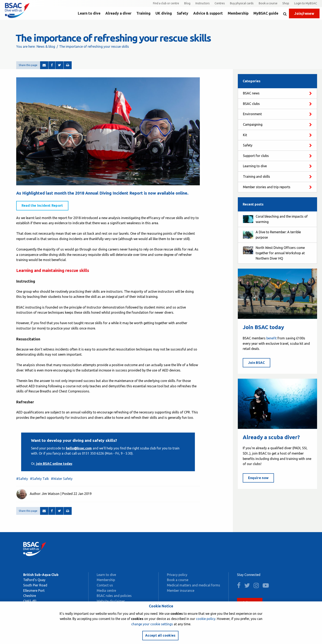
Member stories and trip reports (267, 187)
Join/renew (304, 13)
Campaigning (253, 124)
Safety (183, 13)
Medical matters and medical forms (194, 585)
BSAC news (251, 93)
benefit (271, 338)
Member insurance (181, 591)
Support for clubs (256, 156)
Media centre (106, 591)
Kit (245, 135)
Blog (187, 3)
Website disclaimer (111, 601)
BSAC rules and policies (114, 596)
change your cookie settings (152, 624)
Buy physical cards (242, 3)
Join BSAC (256, 363)
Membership (238, 13)
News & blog (46, 46)
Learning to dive (255, 166)
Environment (252, 114)
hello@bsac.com (79, 448)
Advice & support (208, 13)
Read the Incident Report (42, 205)
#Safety (22, 479)
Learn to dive (89, 13)
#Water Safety (62, 479)
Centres (220, 3)
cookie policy (206, 619)
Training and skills (256, 176)
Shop (286, 3)
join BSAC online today (54, 464)
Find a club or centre (166, 3)
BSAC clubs (251, 104)
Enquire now (258, 478)
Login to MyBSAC (306, 3)
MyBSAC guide (266, 13)
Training (143, 13)
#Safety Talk (39, 479)
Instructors (202, 3)
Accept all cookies (160, 635)
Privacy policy (177, 575)
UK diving (164, 13)
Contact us (105, 585)
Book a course (268, 3)
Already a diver (118, 13)
